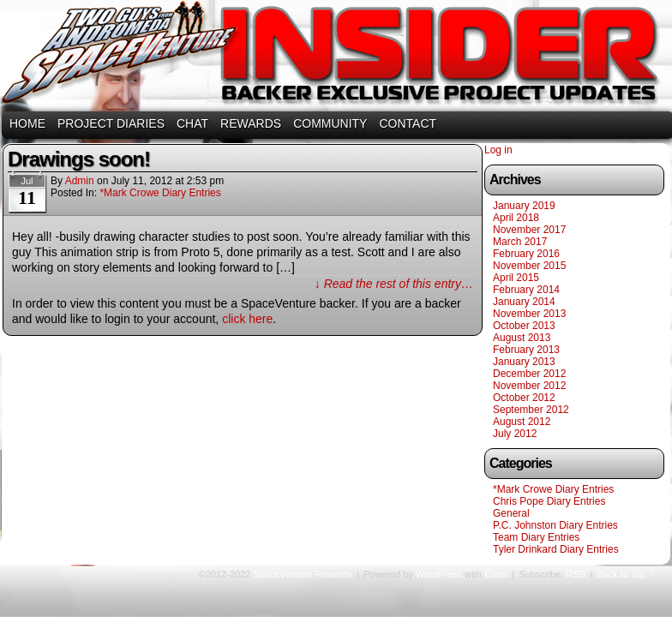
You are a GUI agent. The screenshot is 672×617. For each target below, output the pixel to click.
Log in (498, 150)
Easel (496, 574)
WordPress (439, 574)
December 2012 (529, 374)
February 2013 (526, 350)
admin (80, 181)
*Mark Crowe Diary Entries (160, 193)
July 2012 (515, 434)
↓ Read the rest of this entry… (394, 284)
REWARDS (251, 123)
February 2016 (526, 254)
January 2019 (524, 206)
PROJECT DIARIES (111, 123)
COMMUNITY (330, 123)
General (511, 513)
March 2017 (520, 242)
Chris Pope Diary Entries (549, 501)
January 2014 (524, 302)
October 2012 (524, 398)
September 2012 (531, 410)
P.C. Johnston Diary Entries (555, 525)
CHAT (192, 123)
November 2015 (529, 266)
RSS (576, 574)
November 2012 (529, 386)
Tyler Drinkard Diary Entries (556, 549)
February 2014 (526, 290)
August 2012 (522, 422)
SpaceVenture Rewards (334, 58)
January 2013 (524, 362)
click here (247, 319)
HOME (27, 123)
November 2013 (529, 314)
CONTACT (408, 123)
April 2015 (516, 278)
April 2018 (516, 218)
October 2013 (524, 326)
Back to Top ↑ (625, 574)
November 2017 (529, 230)
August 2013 (522, 338)
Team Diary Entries (536, 537)
